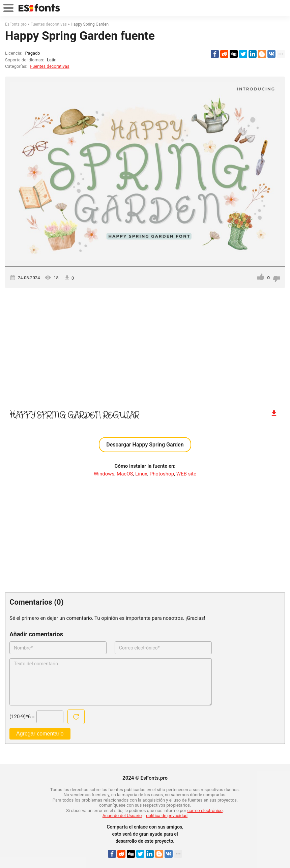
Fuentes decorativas (50, 66)
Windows (104, 474)
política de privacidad (167, 816)
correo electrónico (205, 811)
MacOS (125, 474)
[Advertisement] (145, 345)
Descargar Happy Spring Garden (145, 445)
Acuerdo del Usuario (122, 816)
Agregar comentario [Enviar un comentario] (40, 734)
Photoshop (162, 474)
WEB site (186, 474)
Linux (141, 474)
